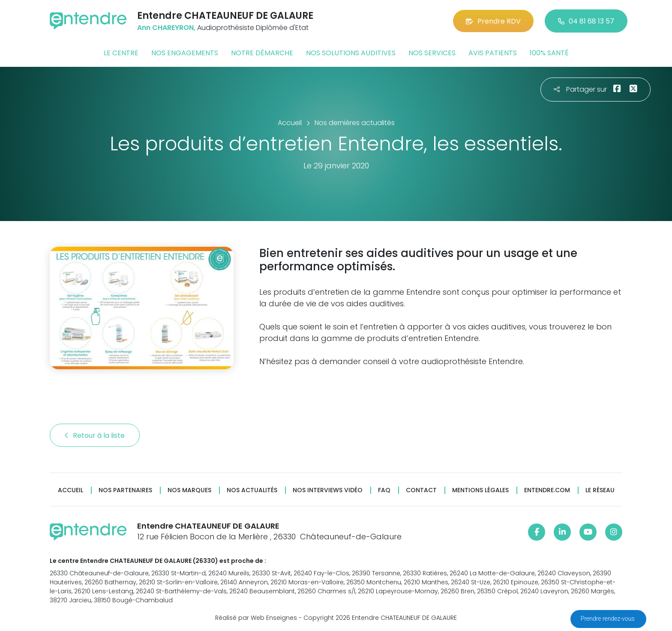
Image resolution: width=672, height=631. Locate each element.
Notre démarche (262, 53)
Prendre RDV (493, 21)
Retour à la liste (95, 435)
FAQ (384, 490)
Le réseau (600, 490)
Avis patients (493, 53)
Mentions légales (480, 490)
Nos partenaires (125, 490)
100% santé (549, 53)
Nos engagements (185, 53)
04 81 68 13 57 (586, 21)
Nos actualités (252, 490)
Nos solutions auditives (351, 53)
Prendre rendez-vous (608, 619)
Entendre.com (547, 490)
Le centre (121, 53)
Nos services (432, 53)
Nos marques (189, 490)
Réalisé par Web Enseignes (256, 618)
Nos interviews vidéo (328, 490)
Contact (421, 490)
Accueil (70, 490)
